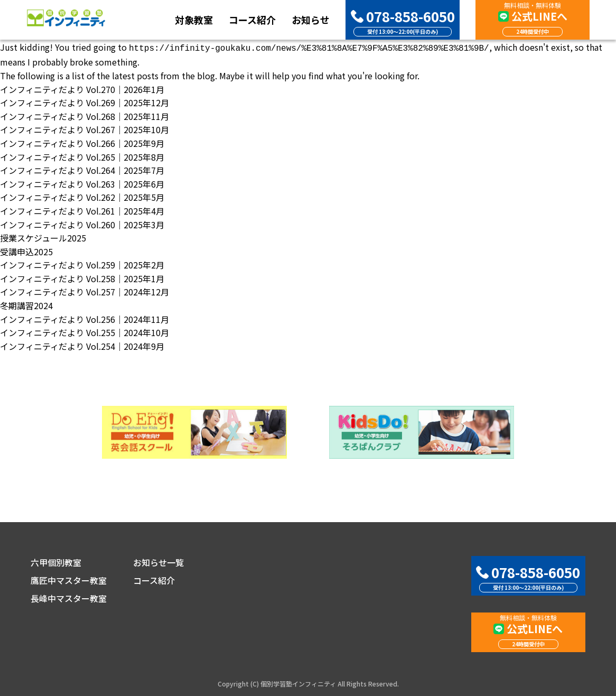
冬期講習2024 (26, 304)
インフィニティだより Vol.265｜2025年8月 (82, 156)
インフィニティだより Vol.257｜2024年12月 (85, 291)
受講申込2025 (26, 250)
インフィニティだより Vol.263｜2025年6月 (82, 183)
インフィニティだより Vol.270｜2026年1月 (82, 88)
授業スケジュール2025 (43, 237)
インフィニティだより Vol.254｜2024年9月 (82, 345)
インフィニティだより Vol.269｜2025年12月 (85, 101)
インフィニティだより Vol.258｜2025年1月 (82, 277)
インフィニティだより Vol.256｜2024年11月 (85, 318)
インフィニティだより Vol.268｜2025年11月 (85, 115)
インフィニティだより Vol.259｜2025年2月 (82, 264)
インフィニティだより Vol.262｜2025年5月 (82, 196)
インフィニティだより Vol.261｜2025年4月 (82, 210)
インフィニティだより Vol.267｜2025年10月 (85, 128)
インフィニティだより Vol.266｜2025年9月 (82, 142)
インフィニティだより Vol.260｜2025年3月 (82, 224)
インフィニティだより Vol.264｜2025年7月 (82, 169)
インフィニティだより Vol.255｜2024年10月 (85, 331)
